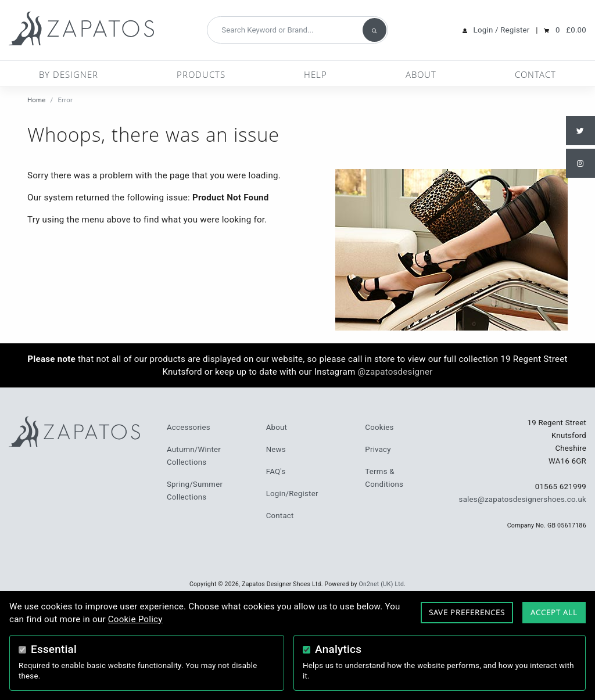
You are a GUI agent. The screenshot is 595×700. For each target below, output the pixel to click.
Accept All (554, 612)
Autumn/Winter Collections (194, 456)
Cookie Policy (135, 619)
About (421, 74)
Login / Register (502, 30)
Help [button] (316, 74)
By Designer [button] (69, 74)
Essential (54, 649)
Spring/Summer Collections (195, 491)
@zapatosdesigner (395, 372)
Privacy (378, 449)
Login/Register (292, 493)
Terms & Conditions (384, 478)
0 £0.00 (571, 30)
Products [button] (201, 74)
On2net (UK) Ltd (382, 584)
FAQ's (276, 471)
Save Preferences (467, 612)
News (276, 449)
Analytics (338, 649)
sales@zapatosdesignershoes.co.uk (523, 499)
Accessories (189, 427)
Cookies (379, 427)
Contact (535, 74)
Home (37, 100)
